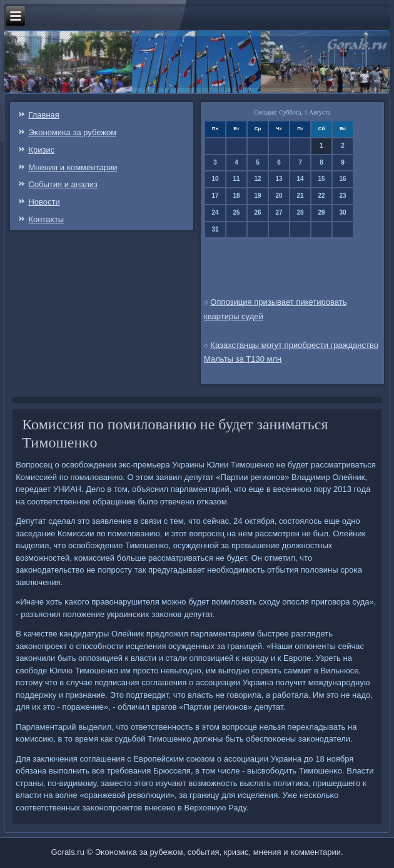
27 (279, 212)
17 (215, 196)
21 (301, 196)
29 (322, 212)
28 (301, 212)
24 (215, 212)
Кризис (41, 150)
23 (343, 196)
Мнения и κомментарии (73, 167)
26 (258, 212)
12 (258, 179)
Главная (43, 115)
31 (215, 229)
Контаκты (46, 219)
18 (237, 196)
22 (322, 196)
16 (343, 179)
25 (237, 212)
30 (343, 212)
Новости (44, 202)
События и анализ (63, 184)
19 (258, 196)
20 (279, 196)
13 (279, 179)
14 (301, 179)
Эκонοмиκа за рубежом (72, 132)
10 (215, 179)
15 (322, 179)
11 (237, 179)
